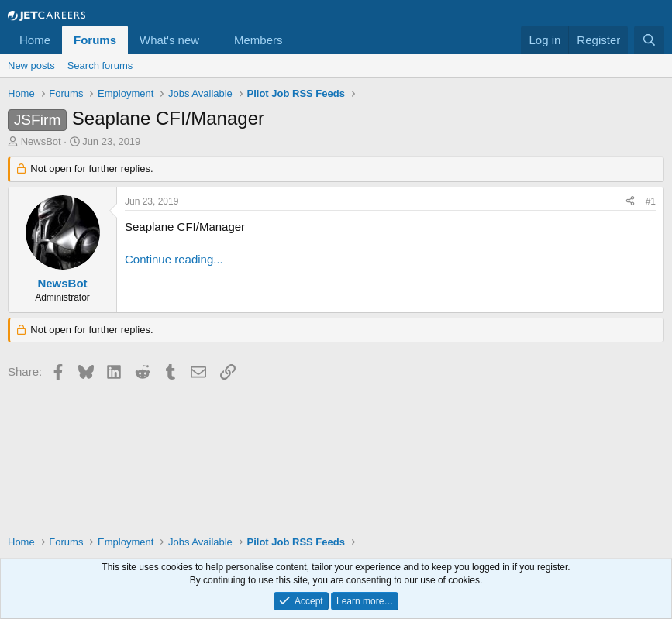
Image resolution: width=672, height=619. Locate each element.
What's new (169, 40)
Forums (95, 40)
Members (258, 40)
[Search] (649, 40)
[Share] (630, 202)
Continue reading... (174, 259)
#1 (651, 201)
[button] (212, 40)
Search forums (100, 65)
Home (35, 40)
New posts (31, 65)
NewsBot (41, 141)
